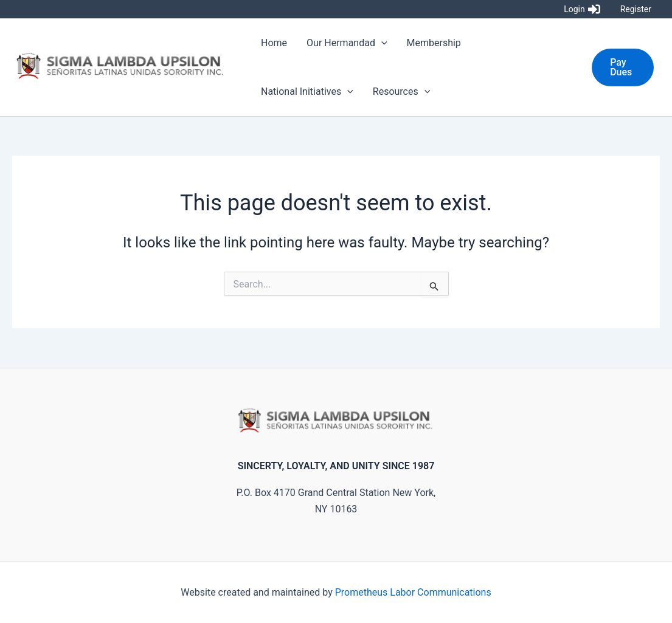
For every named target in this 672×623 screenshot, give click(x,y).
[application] (381, 43)
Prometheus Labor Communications (413, 592)
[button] (623, 67)
